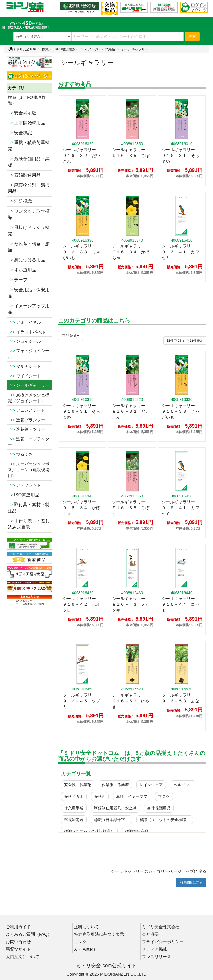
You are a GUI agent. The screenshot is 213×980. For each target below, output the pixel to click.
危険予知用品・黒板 (29, 162)
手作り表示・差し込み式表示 (29, 524)
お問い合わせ (18, 942)
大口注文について (22, 957)
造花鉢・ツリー (26, 429)
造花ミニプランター (29, 442)
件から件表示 (185, 341)
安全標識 (20, 133)
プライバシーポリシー (163, 942)
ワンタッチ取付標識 (29, 214)
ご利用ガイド (18, 927)
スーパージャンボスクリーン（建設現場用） (29, 470)
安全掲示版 (22, 113)
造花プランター (26, 420)
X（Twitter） (86, 949)
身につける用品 (26, 260)
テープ (18, 280)
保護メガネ (74, 796)
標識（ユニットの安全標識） (165, 820)
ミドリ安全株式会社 (161, 927)
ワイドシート (24, 376)
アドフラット (24, 485)
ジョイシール (24, 341)
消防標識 (20, 201)
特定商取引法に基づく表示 (99, 934)
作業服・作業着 (115, 785)
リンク (80, 942)
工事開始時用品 (26, 123)
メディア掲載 (154, 949)
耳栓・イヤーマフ (132, 796)
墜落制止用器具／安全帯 (115, 808)
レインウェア (151, 785)
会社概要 (150, 934)
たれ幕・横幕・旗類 (29, 247)
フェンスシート (26, 410)
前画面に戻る (191, 882)
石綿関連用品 (24, 175)
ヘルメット (183, 785)
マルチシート (24, 366)
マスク (164, 796)
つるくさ (20, 454)
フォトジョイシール (29, 354)
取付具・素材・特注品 (29, 508)
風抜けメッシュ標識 (29, 231)
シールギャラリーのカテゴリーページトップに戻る (159, 871)
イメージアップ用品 (100, 49)
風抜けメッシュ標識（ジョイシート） (29, 398)
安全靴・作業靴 (78, 785)
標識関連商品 (137, 831)
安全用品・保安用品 (29, 293)
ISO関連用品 (24, 495)
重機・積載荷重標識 (29, 146)
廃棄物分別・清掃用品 (29, 188)
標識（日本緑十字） (111, 820)
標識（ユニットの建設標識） (89, 831)
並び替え (70, 336)
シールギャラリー (135, 49)
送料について (87, 927)
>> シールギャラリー (29, 385)
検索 (192, 37)
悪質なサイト (18, 949)
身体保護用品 (159, 808)
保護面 (100, 796)
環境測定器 (74, 820)
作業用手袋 (74, 808)
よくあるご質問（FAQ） (29, 934)
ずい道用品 (22, 270)
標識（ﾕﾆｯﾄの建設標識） (60, 49)
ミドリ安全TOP (22, 49)
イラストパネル (26, 332)
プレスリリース (157, 957)
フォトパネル (24, 322)
